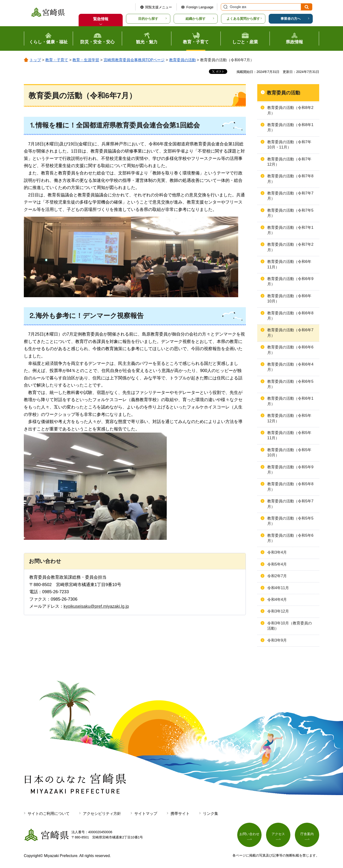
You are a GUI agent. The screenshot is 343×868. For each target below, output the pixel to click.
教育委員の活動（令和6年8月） (290, 316)
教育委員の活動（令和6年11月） (289, 264)
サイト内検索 (225, 7)
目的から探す (148, 19)
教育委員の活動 (182, 60)
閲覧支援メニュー (159, 7)
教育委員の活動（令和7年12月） (289, 162)
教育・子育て (57, 60)
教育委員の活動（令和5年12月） (289, 418)
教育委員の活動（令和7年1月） (290, 230)
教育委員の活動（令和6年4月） (290, 367)
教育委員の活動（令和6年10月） (289, 299)
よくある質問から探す (243, 19)
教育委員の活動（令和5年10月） (289, 452)
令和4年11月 (278, 588)
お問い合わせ (249, 834)
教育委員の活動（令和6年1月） (290, 401)
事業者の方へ (291, 19)
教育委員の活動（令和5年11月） (289, 435)
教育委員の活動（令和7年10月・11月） (289, 145)
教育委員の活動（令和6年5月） (290, 384)
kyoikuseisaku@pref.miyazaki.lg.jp (96, 606)
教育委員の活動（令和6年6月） (290, 350)
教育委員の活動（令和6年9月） (290, 281)
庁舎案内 (307, 834)
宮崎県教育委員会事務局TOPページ (134, 60)
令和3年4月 (277, 552)
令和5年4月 (277, 564)
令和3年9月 (277, 640)
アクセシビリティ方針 (102, 814)
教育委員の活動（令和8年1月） (290, 127)
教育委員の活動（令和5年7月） (290, 504)
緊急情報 (101, 19)
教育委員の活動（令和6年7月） (290, 333)
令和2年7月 (277, 576)
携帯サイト (180, 814)
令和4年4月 (277, 600)
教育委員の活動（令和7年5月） (290, 213)
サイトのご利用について (49, 814)
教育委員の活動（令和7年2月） (290, 247)
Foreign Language (200, 7)
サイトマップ (146, 814)
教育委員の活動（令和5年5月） (290, 521)
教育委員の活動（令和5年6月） (290, 538)
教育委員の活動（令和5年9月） (290, 470)
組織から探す (196, 19)
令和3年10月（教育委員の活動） (290, 626)
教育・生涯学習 (86, 60)
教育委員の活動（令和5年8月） (290, 487)
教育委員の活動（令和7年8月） (290, 179)
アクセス (278, 834)
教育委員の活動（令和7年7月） (290, 196)
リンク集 (211, 814)
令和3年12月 (278, 611)
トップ (35, 60)
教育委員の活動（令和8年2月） (290, 110)
